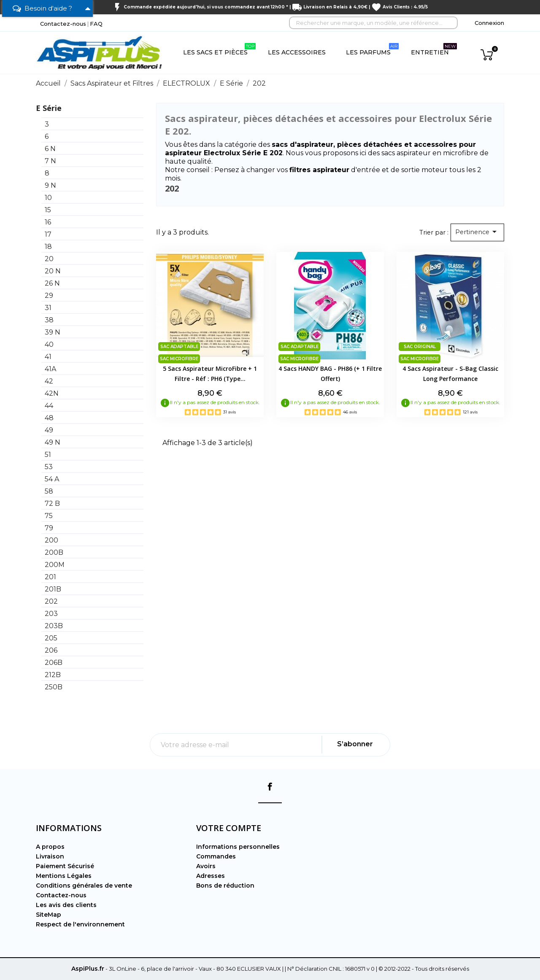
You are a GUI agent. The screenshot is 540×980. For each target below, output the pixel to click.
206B (54, 663)
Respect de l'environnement (80, 924)
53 (49, 467)
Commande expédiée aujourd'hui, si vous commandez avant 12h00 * (206, 7)
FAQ (96, 24)
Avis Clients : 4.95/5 (405, 7)
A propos (50, 847)
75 (49, 516)
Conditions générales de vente (84, 886)
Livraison (50, 856)
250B (54, 687)
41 (48, 357)
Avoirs (206, 866)
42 (49, 381)
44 (49, 406)
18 (48, 247)
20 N (53, 271)
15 (48, 210)
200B (54, 552)
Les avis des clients (66, 905)
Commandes (216, 856)
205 (51, 638)
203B (54, 626)
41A (50, 369)
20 (49, 259)
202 (51, 601)
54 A (52, 479)
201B (53, 589)
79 (49, 528)
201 (50, 577)
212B (53, 675)
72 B (52, 503)
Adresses (211, 876)
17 (48, 234)
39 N (53, 332)
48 (49, 418)
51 (48, 455)
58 (49, 491)
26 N (52, 283)
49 (49, 430)
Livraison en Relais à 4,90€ (335, 7)
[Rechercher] (373, 23)
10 (48, 198)
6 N (50, 149)
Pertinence (477, 232)
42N (52, 393)
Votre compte (229, 828)
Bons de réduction (225, 886)
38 (49, 320)
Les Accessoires (297, 52)
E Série (49, 108)
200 (51, 540)
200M (55, 565)
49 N (53, 442)
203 (51, 614)
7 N (50, 161)
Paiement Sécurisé (65, 866)
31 (48, 308)
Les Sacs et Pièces (219, 50)
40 (49, 344)
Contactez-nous (63, 24)
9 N (50, 185)
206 (51, 650)
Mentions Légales (64, 876)
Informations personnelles (238, 847)
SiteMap (49, 915)
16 (48, 222)
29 (49, 296)
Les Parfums (372, 50)
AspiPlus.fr (88, 969)
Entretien (434, 50)
